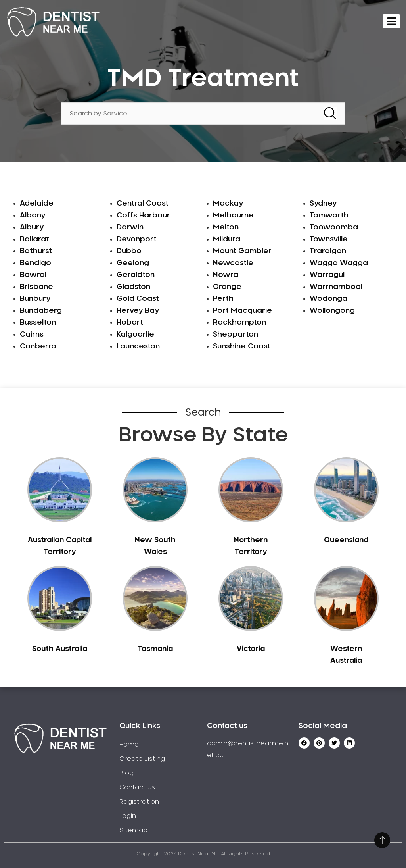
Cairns (32, 335)
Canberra (38, 346)
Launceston (138, 346)
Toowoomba (334, 227)
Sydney (323, 204)
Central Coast (143, 204)
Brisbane (36, 287)
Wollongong (332, 311)
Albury (32, 227)
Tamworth (329, 216)
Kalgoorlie (135, 335)
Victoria (251, 649)
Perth (223, 299)
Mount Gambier (242, 251)
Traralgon (328, 251)
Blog (126, 773)
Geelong (133, 263)
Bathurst (36, 251)
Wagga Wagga (339, 263)
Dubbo (129, 251)
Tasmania (155, 649)
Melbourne (233, 216)
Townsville (329, 239)
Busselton (38, 323)
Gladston (133, 287)
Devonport (137, 239)
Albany (33, 216)
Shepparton (236, 335)
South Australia (60, 649)
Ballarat (34, 239)
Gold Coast (138, 299)
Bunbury (35, 299)
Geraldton (136, 275)
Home (129, 745)
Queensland (346, 540)
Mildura (227, 239)
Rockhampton (239, 323)
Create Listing (142, 759)
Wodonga (328, 299)
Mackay (228, 204)
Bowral (33, 275)
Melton (226, 227)
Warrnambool (336, 287)
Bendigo (35, 263)
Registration (139, 802)
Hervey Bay (138, 311)
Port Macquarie (242, 311)
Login (128, 816)
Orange (227, 287)
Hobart (130, 323)
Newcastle (233, 263)
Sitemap (133, 830)
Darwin (130, 227)
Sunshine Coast (242, 346)
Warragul (327, 275)
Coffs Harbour (143, 216)
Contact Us (137, 787)
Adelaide (37, 204)
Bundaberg (41, 311)
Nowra (226, 275)
